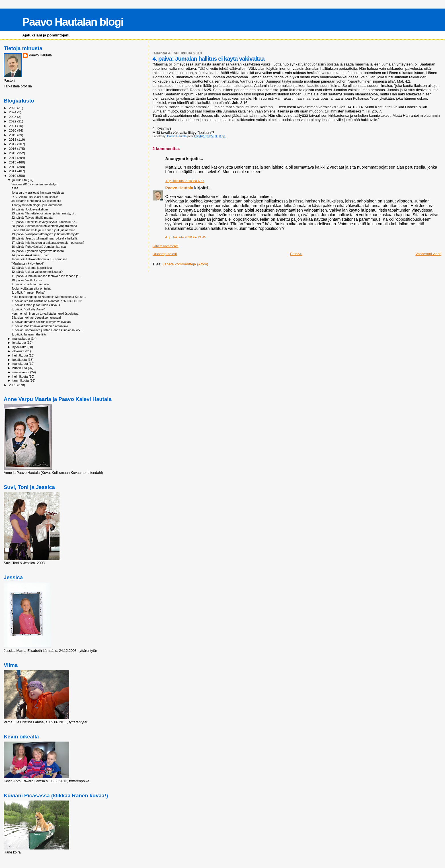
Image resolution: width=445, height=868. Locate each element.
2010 (13, 176)
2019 (13, 135)
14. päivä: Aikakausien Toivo (30, 255)
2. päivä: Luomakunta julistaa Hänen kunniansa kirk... (47, 330)
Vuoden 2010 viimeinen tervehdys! (34, 184)
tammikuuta (21, 380)
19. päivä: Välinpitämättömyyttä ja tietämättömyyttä (45, 234)
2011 (13, 171)
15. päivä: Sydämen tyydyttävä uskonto (38, 251)
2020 (13, 130)
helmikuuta (21, 376)
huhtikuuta (20, 368)
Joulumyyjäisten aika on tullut (31, 288)
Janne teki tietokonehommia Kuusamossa (39, 259)
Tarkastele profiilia (18, 86)
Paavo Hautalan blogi (73, 22)
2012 (13, 167)
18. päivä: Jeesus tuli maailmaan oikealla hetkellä (44, 238)
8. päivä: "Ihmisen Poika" (28, 292)
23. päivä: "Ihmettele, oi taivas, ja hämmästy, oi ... (44, 213)
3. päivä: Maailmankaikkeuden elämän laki (40, 326)
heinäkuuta (21, 355)
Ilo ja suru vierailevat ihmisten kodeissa (37, 193)
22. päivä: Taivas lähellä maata (32, 218)
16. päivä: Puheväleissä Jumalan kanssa (39, 247)
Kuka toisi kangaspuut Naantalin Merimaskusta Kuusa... (49, 297)
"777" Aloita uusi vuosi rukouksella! (35, 197)
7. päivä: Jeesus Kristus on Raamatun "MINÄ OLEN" (47, 301)
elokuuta (19, 351)
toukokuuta (21, 364)
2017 (13, 144)
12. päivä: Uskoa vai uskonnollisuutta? (37, 272)
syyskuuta (20, 347)
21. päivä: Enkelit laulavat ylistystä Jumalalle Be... (45, 222)
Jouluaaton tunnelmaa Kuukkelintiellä (36, 201)
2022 (13, 121)
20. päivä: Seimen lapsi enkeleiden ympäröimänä (44, 226)
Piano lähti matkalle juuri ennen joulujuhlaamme (43, 230)
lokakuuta (20, 343)
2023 (13, 117)
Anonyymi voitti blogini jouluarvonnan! (37, 205)
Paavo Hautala (179, 188)
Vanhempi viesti (428, 254)
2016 (13, 149)
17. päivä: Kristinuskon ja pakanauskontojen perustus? (48, 243)
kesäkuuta (20, 360)
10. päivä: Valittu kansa (27, 280)
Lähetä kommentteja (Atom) (185, 264)
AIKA (15, 188)
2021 (13, 126)
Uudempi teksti (165, 254)
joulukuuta (20, 180)
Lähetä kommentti (166, 246)
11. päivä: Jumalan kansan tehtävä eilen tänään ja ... (47, 276)
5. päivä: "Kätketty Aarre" (28, 309)
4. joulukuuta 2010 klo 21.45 (186, 237)
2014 (13, 158)
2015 (13, 153)
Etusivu (296, 254)
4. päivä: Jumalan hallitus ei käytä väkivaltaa (41, 322)
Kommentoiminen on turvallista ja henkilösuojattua (45, 314)
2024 (13, 112)
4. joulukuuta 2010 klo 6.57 (185, 181)
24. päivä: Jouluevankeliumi (30, 209)
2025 (13, 108)
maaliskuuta (21, 372)
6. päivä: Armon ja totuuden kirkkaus (36, 305)
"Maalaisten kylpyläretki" (28, 263)
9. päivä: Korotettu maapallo (30, 284)
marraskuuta (22, 339)
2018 (13, 139)
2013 (13, 162)
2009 (13, 385)
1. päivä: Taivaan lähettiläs (29, 334)
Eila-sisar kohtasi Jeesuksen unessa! (36, 318)
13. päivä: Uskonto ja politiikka (32, 268)
